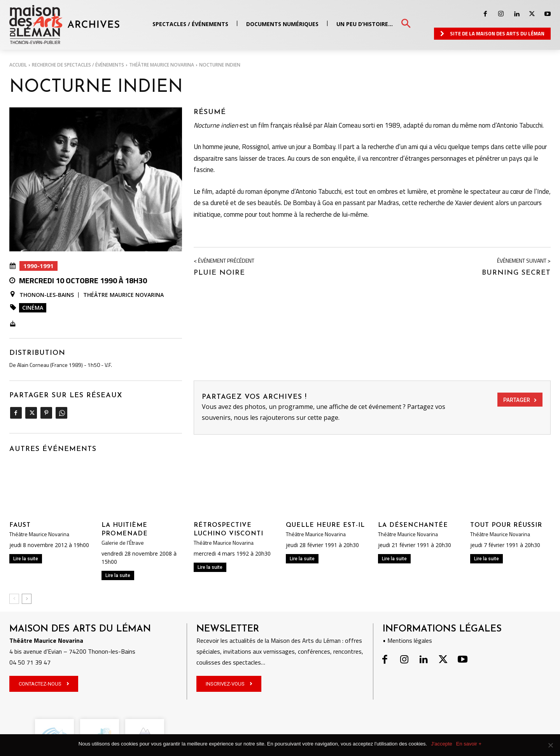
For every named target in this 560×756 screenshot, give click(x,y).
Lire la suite (26, 559)
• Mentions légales (407, 640)
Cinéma (33, 308)
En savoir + (469, 744)
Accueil (18, 65)
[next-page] (27, 599)
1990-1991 (38, 266)
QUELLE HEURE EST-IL (325, 525)
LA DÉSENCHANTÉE (413, 525)
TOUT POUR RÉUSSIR (506, 525)
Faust (20, 525)
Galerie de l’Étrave (123, 543)
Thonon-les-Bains (47, 295)
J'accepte (442, 744)
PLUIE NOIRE (219, 273)
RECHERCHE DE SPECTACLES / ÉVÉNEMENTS (78, 65)
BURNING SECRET (516, 273)
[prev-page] (14, 599)
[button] (406, 24)
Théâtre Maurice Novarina (162, 65)
